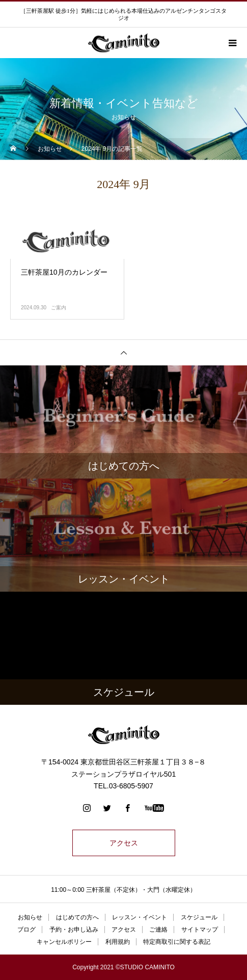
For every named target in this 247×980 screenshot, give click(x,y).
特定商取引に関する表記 (177, 942)
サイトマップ (200, 930)
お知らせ (30, 917)
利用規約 (118, 942)
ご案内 (59, 308)
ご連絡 (158, 930)
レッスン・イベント (140, 917)
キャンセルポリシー (64, 942)
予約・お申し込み (74, 930)
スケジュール (199, 917)
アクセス (124, 843)
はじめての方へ (77, 917)
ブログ (26, 930)
